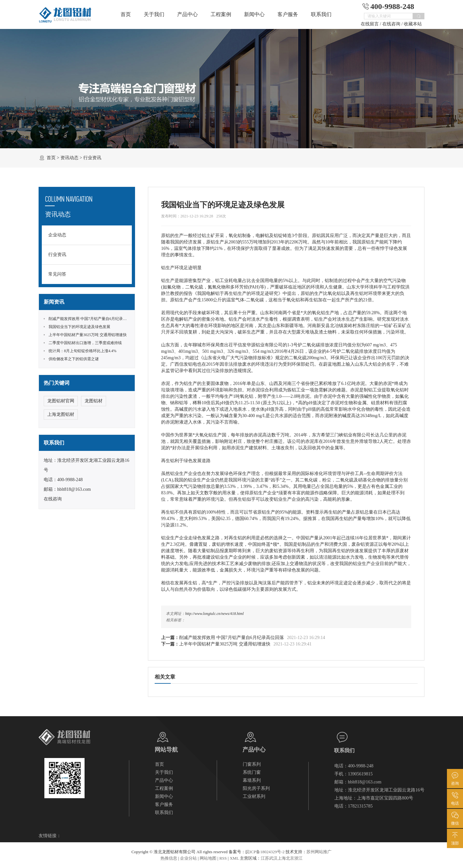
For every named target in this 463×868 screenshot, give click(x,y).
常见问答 (57, 274)
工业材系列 (254, 796)
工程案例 (221, 14)
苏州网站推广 (319, 852)
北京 (290, 858)
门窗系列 (252, 764)
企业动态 (57, 235)
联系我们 (321, 14)
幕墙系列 (252, 780)
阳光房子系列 (256, 788)
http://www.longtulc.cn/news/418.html (214, 614)
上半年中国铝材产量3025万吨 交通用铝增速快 (225, 644)
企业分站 (188, 858)
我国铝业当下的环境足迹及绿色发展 (79, 327)
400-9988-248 (70, 480)
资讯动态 (69, 158)
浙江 (298, 858)
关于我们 (154, 14)
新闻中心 (254, 14)
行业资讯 (92, 158)
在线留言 (370, 24)
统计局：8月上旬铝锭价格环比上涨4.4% (82, 351)
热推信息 (169, 858)
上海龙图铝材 (61, 414)
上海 (282, 858)
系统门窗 (252, 772)
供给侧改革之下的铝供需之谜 (74, 359)
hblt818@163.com (74, 489)
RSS (223, 858)
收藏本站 (413, 24)
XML (234, 858)
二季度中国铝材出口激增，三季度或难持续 (85, 343)
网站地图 (208, 858)
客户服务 (288, 14)
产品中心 (187, 14)
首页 (126, 14)
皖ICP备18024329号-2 (265, 852)
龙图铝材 (94, 401)
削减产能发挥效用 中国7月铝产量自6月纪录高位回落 (232, 638)
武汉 (273, 858)
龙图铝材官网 (61, 401)
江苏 (265, 858)
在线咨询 (391, 24)
